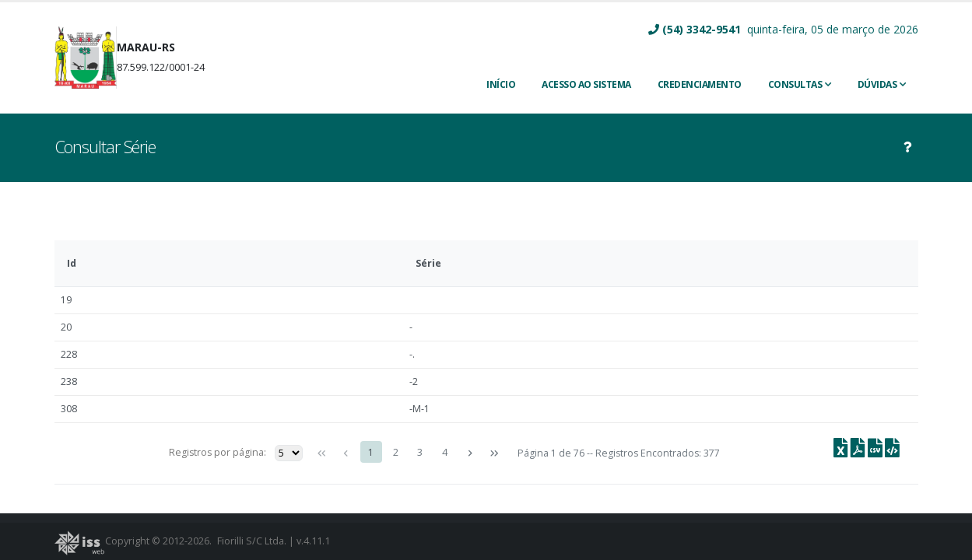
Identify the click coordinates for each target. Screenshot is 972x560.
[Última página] (494, 453)
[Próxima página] (469, 453)
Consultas (795, 84)
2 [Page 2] (396, 452)
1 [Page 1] (371, 452)
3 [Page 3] (420, 452)
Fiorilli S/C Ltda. (252, 541)
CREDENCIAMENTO (700, 84)
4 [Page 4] (445, 452)
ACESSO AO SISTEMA (586, 84)
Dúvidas (877, 84)
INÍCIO (501, 84)
